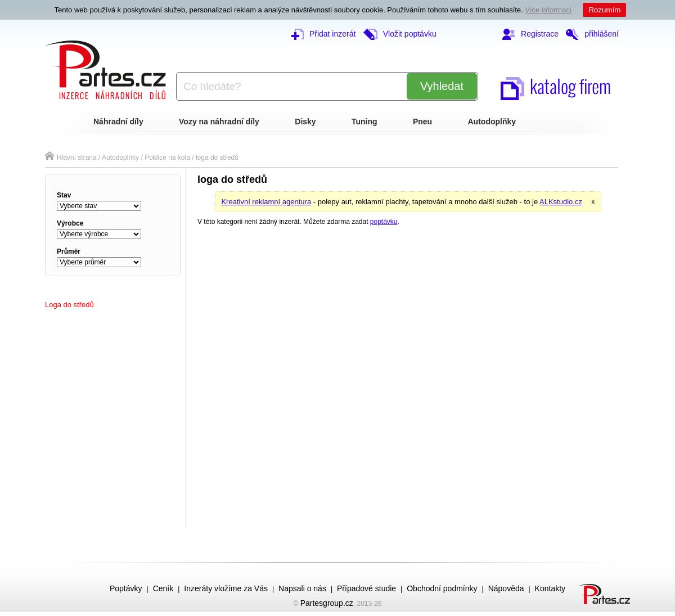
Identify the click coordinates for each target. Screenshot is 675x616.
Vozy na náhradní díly (219, 122)
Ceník (163, 588)
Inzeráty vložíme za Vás (226, 588)
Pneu (422, 122)
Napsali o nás (302, 588)
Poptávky (126, 588)
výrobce (70, 223)
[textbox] (287, 86)
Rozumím (604, 10)
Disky (305, 122)
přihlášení (592, 34)
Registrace (530, 34)
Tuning (364, 122)
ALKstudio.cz (561, 202)
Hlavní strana (71, 158)
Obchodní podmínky (442, 588)
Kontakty (550, 588)
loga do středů (217, 158)
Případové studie (366, 588)
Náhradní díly (118, 122)
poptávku (384, 222)
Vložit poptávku (400, 34)
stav (64, 195)
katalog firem (556, 86)
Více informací (548, 10)
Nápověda (506, 588)
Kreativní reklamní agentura (266, 202)
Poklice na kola (167, 158)
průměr (69, 251)
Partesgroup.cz (327, 603)
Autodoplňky (492, 122)
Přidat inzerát (323, 34)
